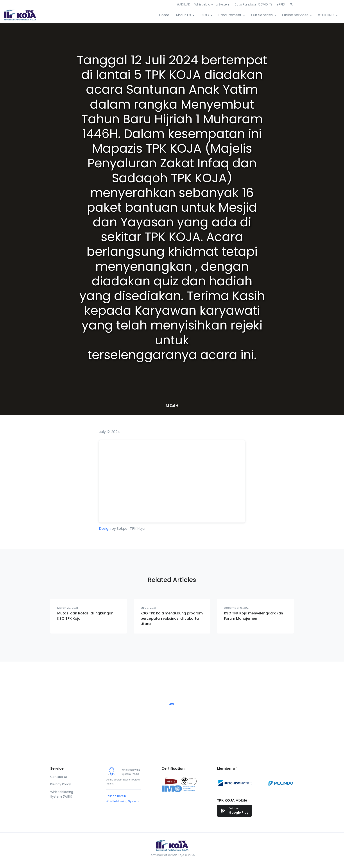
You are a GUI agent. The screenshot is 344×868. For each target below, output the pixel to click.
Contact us (59, 777)
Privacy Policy (61, 784)
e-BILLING (326, 15)
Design (105, 529)
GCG (205, 15)
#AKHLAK (183, 4)
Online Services (295, 15)
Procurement (230, 15)
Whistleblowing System (212, 4)
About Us (183, 15)
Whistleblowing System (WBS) (62, 794)
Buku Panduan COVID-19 (253, 4)
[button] (291, 5)
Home (164, 15)
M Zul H (172, 405)
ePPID (281, 4)
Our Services (262, 15)
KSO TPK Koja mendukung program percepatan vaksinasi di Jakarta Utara (172, 618)
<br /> (172, 481)
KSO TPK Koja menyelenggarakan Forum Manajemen (254, 616)
